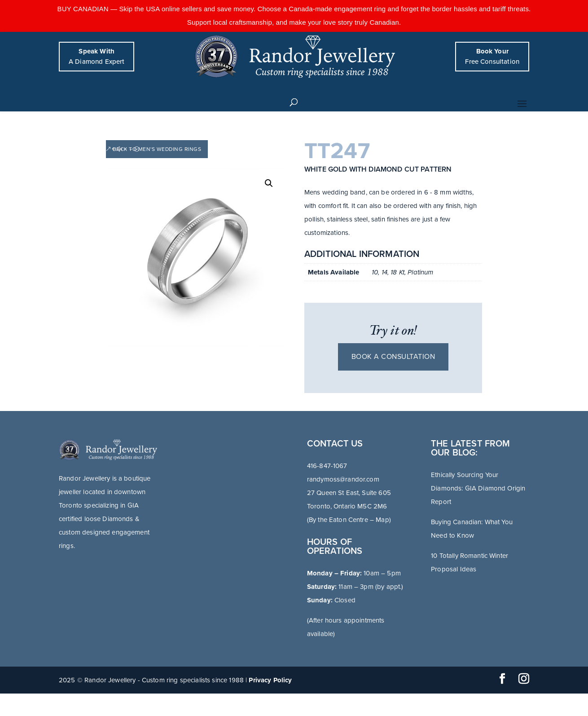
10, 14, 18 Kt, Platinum (402, 272)
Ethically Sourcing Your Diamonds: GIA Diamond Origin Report (478, 488)
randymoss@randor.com (343, 479)
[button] (269, 183)
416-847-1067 (327, 466)
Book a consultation (393, 357)
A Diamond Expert (97, 56)
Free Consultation (492, 56)
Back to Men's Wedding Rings (157, 149)
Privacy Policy (270, 680)
